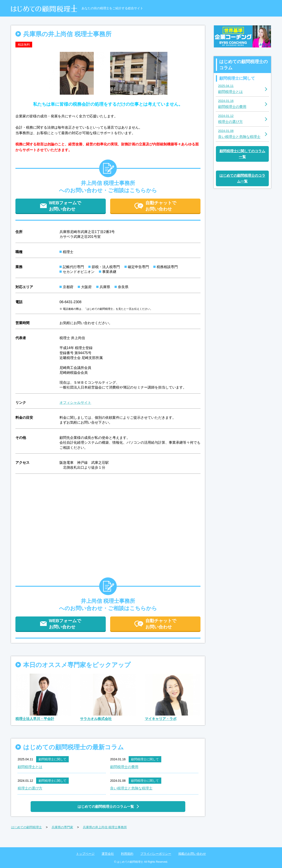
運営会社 (108, 854)
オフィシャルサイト (75, 403)
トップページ (85, 854)
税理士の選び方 (30, 788)
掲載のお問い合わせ (192, 854)
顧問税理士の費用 (124, 767)
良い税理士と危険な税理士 (131, 788)
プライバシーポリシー (156, 854)
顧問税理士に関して (52, 759)
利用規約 (127, 854)
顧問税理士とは (30, 767)
